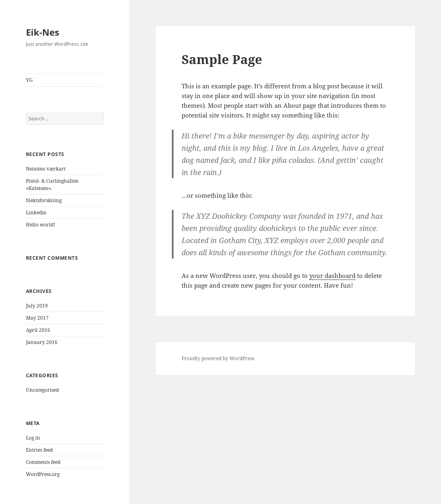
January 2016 (42, 342)
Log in (33, 438)
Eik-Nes (43, 32)
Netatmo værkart (46, 169)
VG (29, 80)
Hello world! (41, 225)
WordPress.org (43, 474)
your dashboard (332, 275)
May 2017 (37, 318)
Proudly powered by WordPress (218, 358)
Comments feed (43, 462)
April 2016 (38, 330)
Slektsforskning (44, 200)
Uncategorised (42, 390)
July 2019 (37, 306)
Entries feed (39, 450)
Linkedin (36, 212)
